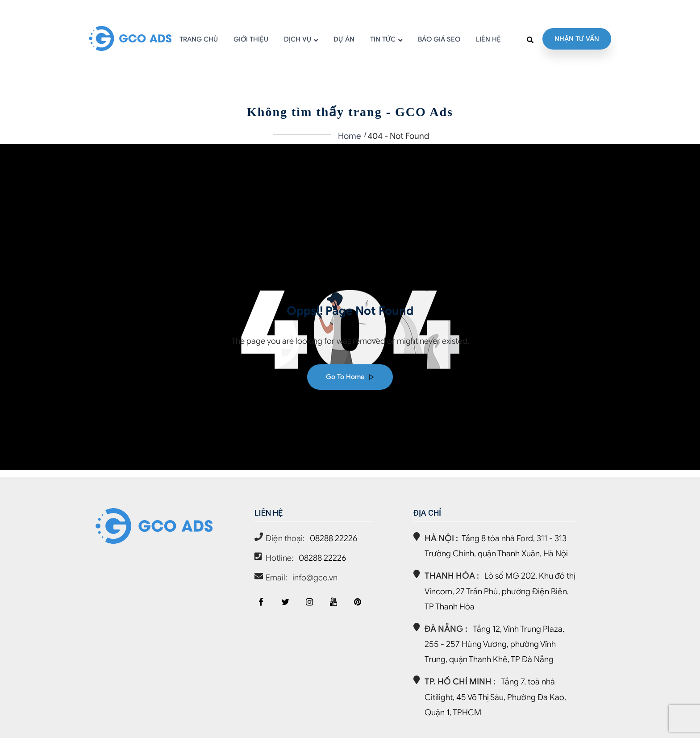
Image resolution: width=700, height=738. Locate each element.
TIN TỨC (383, 40)
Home (350, 136)
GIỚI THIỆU (251, 40)
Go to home (350, 377)
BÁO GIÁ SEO (439, 40)
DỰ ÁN (344, 40)
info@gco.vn (315, 577)
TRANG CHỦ (199, 40)
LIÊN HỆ (488, 40)
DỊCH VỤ (298, 40)
